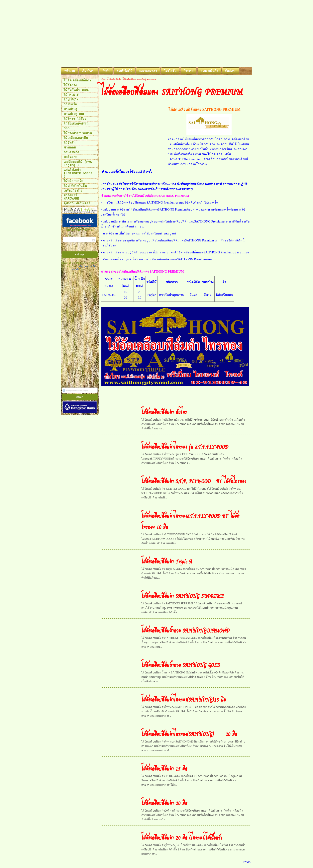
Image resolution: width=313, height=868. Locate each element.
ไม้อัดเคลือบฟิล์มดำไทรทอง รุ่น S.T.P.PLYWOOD (185, 446)
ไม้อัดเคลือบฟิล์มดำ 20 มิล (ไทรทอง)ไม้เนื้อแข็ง (182, 837)
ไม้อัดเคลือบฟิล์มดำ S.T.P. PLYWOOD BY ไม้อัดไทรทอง (194, 481)
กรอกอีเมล (69, 235)
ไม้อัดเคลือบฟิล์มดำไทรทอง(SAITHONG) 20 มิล (189, 734)
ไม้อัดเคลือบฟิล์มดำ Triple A (167, 561)
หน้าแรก (103, 79)
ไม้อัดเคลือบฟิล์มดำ (115, 79)
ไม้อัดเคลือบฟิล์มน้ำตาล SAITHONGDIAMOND (185, 630)
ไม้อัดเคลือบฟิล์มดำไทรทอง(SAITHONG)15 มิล (184, 699)
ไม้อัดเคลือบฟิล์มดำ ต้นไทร (164, 412)
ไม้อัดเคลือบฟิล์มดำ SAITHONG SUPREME (182, 596)
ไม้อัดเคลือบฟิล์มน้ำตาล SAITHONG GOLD (181, 665)
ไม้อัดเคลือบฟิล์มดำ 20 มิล (164, 803)
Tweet (247, 862)
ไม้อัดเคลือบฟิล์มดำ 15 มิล (164, 768)
